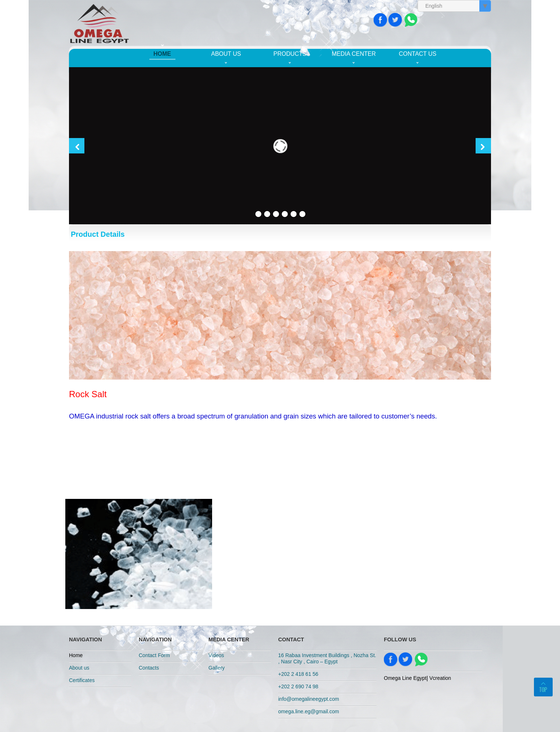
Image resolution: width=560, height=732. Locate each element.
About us (226, 54)
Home (162, 54)
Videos (216, 655)
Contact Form (154, 655)
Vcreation (440, 678)
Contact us (418, 54)
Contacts (149, 668)
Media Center (354, 54)
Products (290, 54)
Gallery (217, 668)
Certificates (82, 680)
